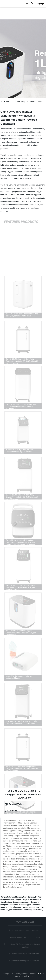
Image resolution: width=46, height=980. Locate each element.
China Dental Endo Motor (11, 907)
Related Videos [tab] (15, 804)
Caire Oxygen (29, 897)
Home (7, 102)
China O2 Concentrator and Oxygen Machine (25, 945)
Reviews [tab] (11, 811)
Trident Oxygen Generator (29, 905)
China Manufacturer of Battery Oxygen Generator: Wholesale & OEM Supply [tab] (23, 794)
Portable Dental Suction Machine (25, 930)
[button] (27, 4)
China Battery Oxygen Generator (28, 102)
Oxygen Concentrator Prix (33, 907)
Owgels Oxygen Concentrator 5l (28, 899)
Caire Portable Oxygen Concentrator (15, 902)
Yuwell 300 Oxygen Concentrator (25, 954)
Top (40, 974)
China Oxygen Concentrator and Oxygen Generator (21, 910)
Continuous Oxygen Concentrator (25, 961)
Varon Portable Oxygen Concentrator (25, 937)
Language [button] (40, 4)
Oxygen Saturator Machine (11, 897)
